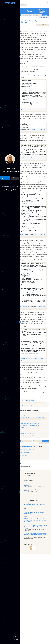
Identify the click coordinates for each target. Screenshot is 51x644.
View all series (27, 586)
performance (27, 512)
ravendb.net (34, 486)
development (42, 484)
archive (34, 5)
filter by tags (27, 5)
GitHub (30, 137)
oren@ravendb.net (6, 187)
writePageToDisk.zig (32, 364)
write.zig (29, 193)
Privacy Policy (7, 641)
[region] (36, 120)
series (39, 16)
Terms (14, 641)
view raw (42, 135)
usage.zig (29, 159)
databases (33, 484)
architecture (27, 484)
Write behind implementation (35, 543)
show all (26, 548)
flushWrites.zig (31, 281)
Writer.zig (29, 135)
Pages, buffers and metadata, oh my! (37, 540)
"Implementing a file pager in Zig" (35, 536)
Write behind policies (34, 546)
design (37, 484)
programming (27, 486)
